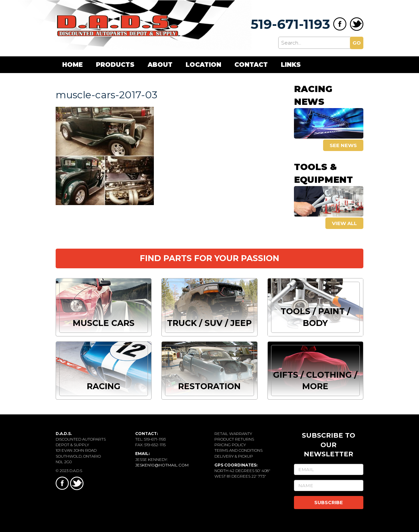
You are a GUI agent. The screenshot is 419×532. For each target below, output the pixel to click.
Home (73, 65)
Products (115, 65)
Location (203, 65)
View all (344, 223)
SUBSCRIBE (328, 503)
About (160, 65)
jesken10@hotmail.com (162, 465)
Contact (251, 65)
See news (343, 145)
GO (357, 43)
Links (291, 65)
